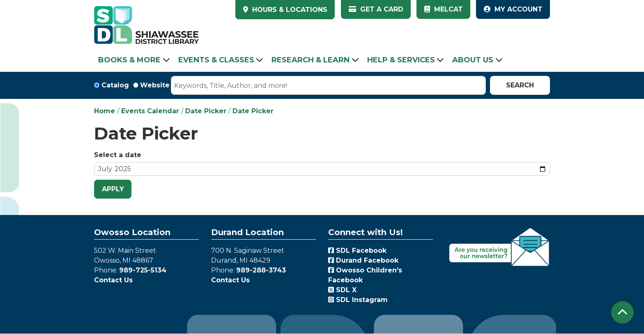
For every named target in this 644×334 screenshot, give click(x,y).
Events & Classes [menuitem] (216, 60)
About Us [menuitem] (473, 60)
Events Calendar (150, 111)
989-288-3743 (261, 270)
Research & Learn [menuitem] (310, 60)
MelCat (444, 9)
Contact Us (113, 280)
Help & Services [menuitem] (401, 60)
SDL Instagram (358, 300)
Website (155, 85)
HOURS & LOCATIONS (289, 10)
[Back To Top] (622, 312)
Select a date (118, 155)
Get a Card (376, 9)
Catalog (115, 85)
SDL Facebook (357, 250)
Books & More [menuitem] (129, 60)
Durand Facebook (363, 260)
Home (105, 111)
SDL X (342, 290)
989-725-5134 (143, 270)
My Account (513, 9)
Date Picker (206, 111)
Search (520, 85)
